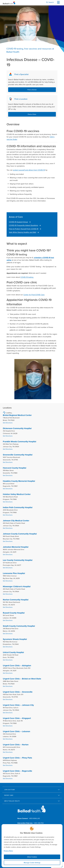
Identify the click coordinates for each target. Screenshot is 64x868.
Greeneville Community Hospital (18, 455)
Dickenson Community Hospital (17, 428)
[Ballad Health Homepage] (9, 3)
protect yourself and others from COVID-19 (29, 170)
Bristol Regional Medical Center (17, 415)
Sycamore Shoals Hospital (15, 639)
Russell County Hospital (14, 613)
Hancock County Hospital (15, 468)
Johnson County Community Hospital (20, 534)
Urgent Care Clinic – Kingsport (17, 718)
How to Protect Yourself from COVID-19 (24, 229)
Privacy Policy (8, 851)
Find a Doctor (32, 90)
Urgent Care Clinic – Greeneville (18, 692)
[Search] (50, 2)
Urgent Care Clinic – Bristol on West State (22, 679)
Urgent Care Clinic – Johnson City (18, 705)
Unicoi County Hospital (13, 652)
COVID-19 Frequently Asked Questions (23, 225)
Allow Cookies (32, 857)
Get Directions (8, 423)
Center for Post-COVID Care (34, 295)
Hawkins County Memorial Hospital (19, 481)
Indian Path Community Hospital (18, 507)
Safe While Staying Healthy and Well (23, 232)
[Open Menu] (59, 2)
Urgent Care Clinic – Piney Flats (17, 758)
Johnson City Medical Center (16, 521)
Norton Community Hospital (16, 600)
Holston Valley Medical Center (17, 494)
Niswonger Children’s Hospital (17, 586)
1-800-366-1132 (39, 823)
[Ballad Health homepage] (32, 811)
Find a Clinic (32, 114)
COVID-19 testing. (27, 277)
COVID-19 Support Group (18, 222)
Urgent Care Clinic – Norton (16, 745)
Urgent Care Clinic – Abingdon (17, 666)
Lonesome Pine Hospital (14, 573)
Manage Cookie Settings (32, 863)
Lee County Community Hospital (18, 560)
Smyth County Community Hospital (19, 626)
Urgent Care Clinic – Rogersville (17, 771)
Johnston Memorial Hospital (16, 547)
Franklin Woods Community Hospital (19, 442)
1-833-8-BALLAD (34, 818)
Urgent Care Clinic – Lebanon (16, 731)
